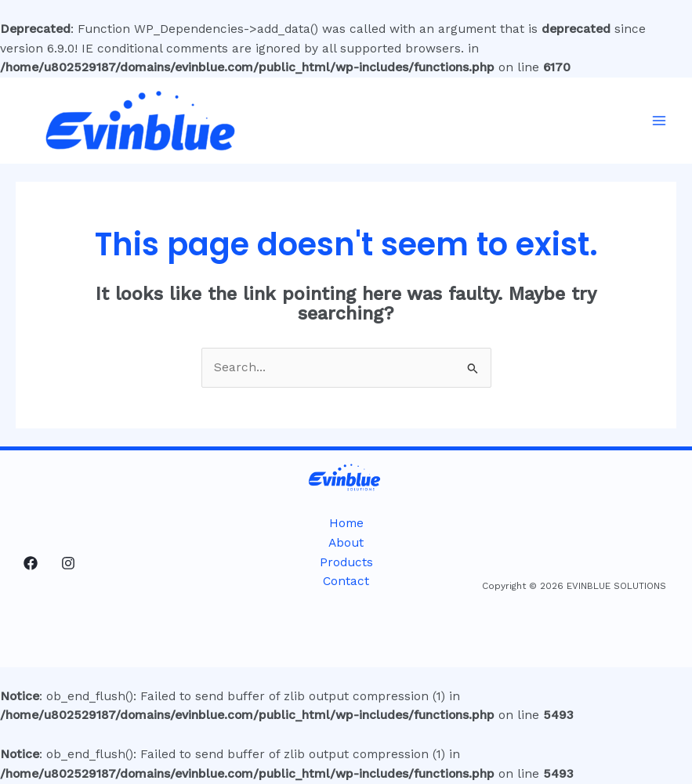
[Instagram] (68, 563)
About (346, 543)
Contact (346, 581)
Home (346, 523)
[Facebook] (31, 563)
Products (346, 562)
